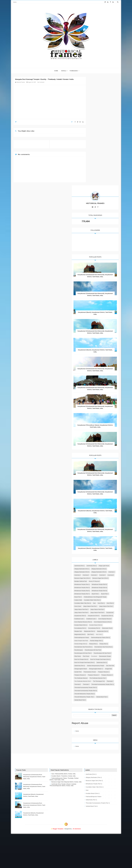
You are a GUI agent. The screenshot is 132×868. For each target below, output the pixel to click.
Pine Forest (103, 656)
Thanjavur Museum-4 (97, 697)
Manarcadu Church (110, 606)
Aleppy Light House (96, 481)
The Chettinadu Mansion (98, 700)
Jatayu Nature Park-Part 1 (107, 556)
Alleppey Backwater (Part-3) (98, 491)
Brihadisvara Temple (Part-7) (99, 534)
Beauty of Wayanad (96, 512)
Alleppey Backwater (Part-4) (98, 494)
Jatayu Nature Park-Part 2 (98, 559)
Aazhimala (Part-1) (96, 478)
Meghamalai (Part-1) (106, 609)
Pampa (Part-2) (95, 634)
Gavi (111, 550)
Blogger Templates (58, 863)
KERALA (64, 71)
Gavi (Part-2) (103, 553)
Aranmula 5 (94, 500)
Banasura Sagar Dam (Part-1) (99, 503)
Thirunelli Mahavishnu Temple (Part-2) (101, 725)
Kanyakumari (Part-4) (97, 581)
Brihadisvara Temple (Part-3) (99, 522)
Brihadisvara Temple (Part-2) (99, 519)
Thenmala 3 (103, 712)
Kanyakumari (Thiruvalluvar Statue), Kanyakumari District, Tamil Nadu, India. (103, 329)
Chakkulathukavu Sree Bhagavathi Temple (102, 541)
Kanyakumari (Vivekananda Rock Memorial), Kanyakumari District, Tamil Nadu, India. (103, 167)
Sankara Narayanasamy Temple (100, 675)
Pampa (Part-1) (110, 631)
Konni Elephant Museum (98, 587)
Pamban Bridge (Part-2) (97, 631)
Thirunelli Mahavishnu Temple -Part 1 (101, 728)
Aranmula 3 (102, 497)
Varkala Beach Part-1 (97, 731)
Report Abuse (97, 757)
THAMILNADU (74, 71)
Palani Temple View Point (98, 625)
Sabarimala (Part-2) (109, 672)
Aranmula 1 (111, 494)
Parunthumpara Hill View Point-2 (100, 653)
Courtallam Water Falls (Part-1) (99, 547)
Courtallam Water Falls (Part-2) (99, 550)
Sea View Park (95, 678)
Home (15, 2)
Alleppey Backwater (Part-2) (98, 488)
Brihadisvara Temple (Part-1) (99, 516)
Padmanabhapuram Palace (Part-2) (100, 622)
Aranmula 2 (94, 497)
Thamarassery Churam (106, 684)
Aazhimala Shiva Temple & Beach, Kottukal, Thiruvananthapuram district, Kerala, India (63, 819)
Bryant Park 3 (104, 537)
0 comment (41, 82)
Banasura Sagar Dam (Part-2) (99, 506)
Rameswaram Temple (97, 659)
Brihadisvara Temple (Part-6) (99, 531)
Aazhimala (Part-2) (108, 478)
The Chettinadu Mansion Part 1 (99, 703)
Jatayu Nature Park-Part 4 (98, 566)
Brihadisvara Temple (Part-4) (99, 525)
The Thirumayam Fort (97, 709)
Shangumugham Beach (107, 678)
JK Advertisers (77, 863)
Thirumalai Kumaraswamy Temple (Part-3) (102, 722)
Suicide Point (95, 684)
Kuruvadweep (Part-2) (97, 606)
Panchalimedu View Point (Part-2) (100, 641)
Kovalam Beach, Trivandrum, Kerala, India (63, 810)
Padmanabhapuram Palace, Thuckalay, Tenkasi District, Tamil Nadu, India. (64, 813)
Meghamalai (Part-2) (96, 612)
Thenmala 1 (108, 709)
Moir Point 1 (94, 616)
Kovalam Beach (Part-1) (97, 597)
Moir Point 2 (103, 616)
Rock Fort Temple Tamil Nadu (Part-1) (101, 666)
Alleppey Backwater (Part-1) (98, 484)
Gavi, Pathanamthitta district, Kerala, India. (64, 808)
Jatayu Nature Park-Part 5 (98, 569)
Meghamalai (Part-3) (109, 612)
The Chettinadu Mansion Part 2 (99, 706)
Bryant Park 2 (95, 537)
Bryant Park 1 (112, 534)
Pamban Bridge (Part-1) (97, 628)
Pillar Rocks (94, 656)
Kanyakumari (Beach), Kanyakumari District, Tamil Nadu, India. (33, 830)
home (56, 71)
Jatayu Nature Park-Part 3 (98, 562)
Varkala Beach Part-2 (97, 734)
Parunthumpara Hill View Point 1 (100, 650)
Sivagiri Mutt (110, 681)
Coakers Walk (95, 544)
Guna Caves (94, 556)
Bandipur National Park (97, 509)
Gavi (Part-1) (94, 553)
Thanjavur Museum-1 (97, 687)
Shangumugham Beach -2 (98, 681)
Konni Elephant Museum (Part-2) (100, 591)
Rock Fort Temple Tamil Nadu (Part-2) (101, 669)
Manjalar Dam (95, 609)
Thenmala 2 (94, 712)
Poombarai (111, 656)
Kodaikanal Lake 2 (96, 584)
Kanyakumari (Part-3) (97, 578)
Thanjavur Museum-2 (97, 690)
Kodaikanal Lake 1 (109, 581)
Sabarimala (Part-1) (96, 672)
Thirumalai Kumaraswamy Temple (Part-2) (102, 719)
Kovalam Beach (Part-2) (97, 600)
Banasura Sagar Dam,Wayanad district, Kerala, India (66, 816)
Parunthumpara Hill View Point (99, 647)
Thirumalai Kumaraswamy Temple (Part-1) (102, 715)
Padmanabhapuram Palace (98, 619)
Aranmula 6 (102, 500)
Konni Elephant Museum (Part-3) (100, 594)
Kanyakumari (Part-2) (97, 575)
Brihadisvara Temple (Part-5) (99, 528)
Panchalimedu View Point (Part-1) (100, 637)
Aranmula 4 (111, 497)
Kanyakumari (110, 572)
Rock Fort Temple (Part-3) (98, 662)
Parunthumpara (95, 644)
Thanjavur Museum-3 (97, 694)
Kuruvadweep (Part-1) (97, 603)
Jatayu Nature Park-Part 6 (98, 572)
